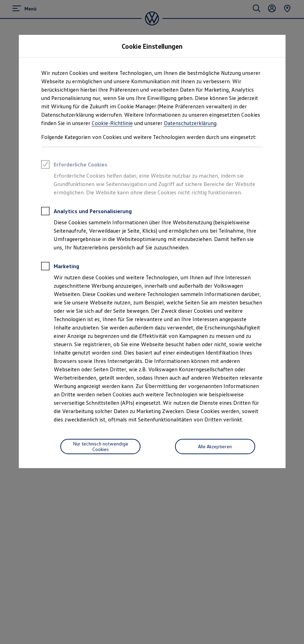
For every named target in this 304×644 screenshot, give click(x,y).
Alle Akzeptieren (215, 446)
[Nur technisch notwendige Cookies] (100, 447)
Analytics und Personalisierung (86, 212)
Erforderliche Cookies (74, 165)
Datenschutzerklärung (190, 123)
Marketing (60, 267)
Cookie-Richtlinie (112, 123)
